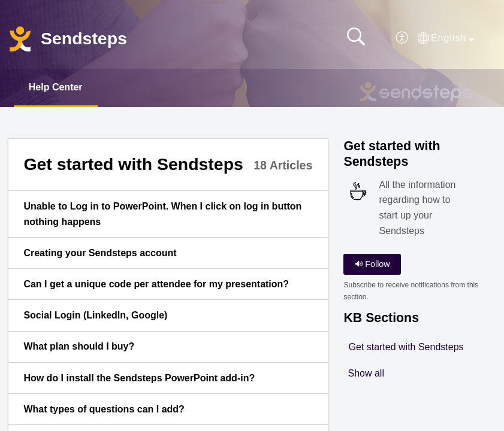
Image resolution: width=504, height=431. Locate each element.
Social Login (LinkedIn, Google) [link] (95, 315)
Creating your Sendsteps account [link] (100, 253)
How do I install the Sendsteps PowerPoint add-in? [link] (139, 378)
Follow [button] (372, 264)
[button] (402, 38)
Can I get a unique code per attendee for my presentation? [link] (156, 284)
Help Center (56, 87)
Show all (366, 373)
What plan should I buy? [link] (79, 346)
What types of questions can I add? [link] (104, 409)
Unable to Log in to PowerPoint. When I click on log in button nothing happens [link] (162, 214)
